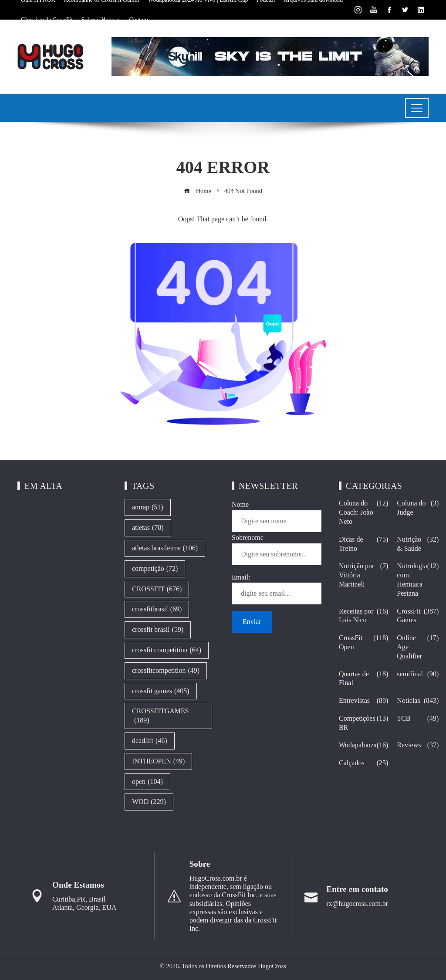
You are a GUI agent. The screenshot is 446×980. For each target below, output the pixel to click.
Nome (240, 504)
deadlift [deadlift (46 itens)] (150, 741)
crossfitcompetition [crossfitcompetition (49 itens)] (166, 671)
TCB (418, 719)
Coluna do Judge (418, 508)
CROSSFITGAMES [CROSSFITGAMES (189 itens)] (160, 716)
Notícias (418, 701)
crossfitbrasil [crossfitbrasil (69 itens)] (157, 609)
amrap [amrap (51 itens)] (148, 507)
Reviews (418, 745)
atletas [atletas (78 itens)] (148, 528)
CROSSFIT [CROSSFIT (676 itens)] (157, 589)
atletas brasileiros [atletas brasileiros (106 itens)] (165, 548)
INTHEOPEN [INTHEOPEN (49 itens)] (158, 761)
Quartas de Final (363, 679)
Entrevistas (363, 701)
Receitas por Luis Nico (363, 616)
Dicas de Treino (363, 544)
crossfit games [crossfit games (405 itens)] (161, 691)
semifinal (418, 674)
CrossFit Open (363, 643)
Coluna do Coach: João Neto (363, 512)
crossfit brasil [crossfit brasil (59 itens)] (158, 630)
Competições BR (363, 723)
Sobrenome (248, 537)
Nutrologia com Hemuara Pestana (418, 580)
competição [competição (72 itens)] (155, 569)
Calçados (363, 763)
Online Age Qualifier (418, 647)
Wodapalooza (363, 745)
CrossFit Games (418, 616)
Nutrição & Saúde (418, 544)
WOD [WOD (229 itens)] (149, 802)
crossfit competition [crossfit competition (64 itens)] (167, 650)
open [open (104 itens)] (147, 782)
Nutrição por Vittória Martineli (363, 575)
